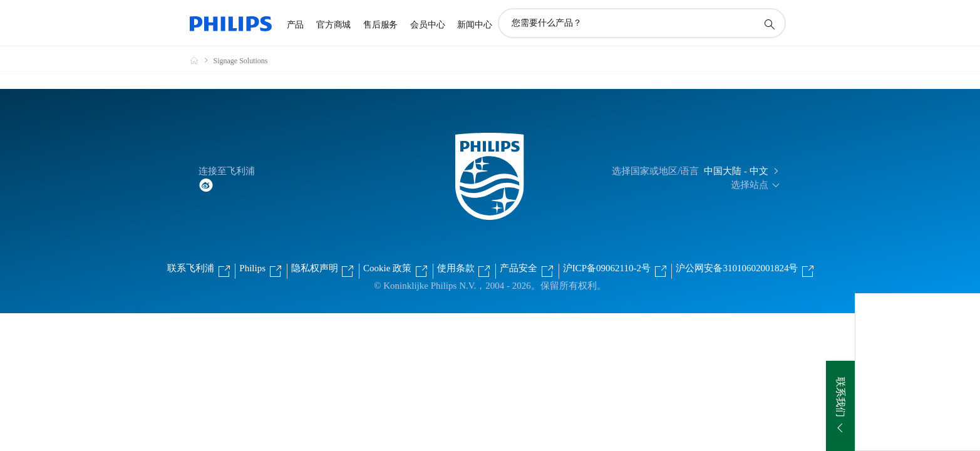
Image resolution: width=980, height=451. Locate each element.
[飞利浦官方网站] (202, 60)
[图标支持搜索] (769, 24)
